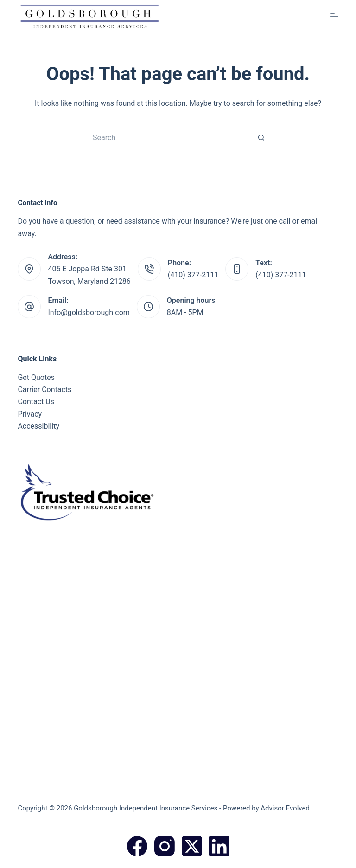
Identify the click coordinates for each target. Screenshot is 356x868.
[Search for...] (169, 137)
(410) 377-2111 (193, 275)
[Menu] (334, 16)
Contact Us (36, 402)
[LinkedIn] (219, 846)
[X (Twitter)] (192, 846)
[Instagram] (165, 846)
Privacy (30, 414)
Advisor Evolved (285, 808)
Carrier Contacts (44, 389)
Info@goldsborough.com (89, 312)
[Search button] (261, 137)
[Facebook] (137, 846)
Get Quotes (36, 377)
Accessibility (38, 426)
